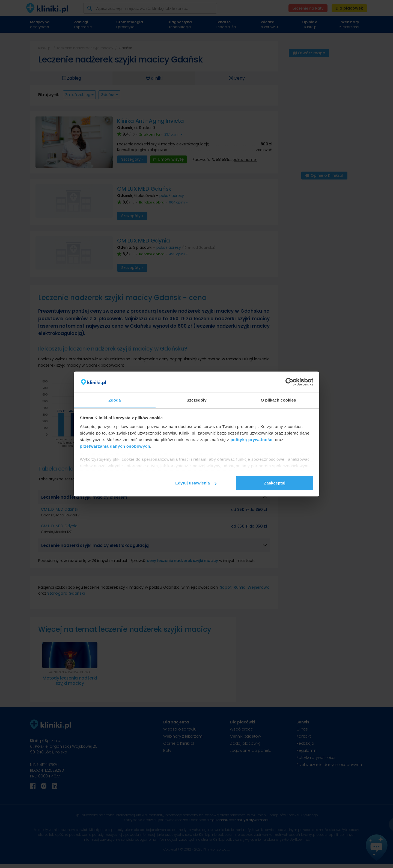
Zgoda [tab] (115, 400)
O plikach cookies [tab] (278, 400)
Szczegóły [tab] (196, 400)
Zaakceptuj (275, 483)
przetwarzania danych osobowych (115, 446)
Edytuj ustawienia (196, 483)
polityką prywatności (252, 440)
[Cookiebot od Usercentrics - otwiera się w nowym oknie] (289, 382)
